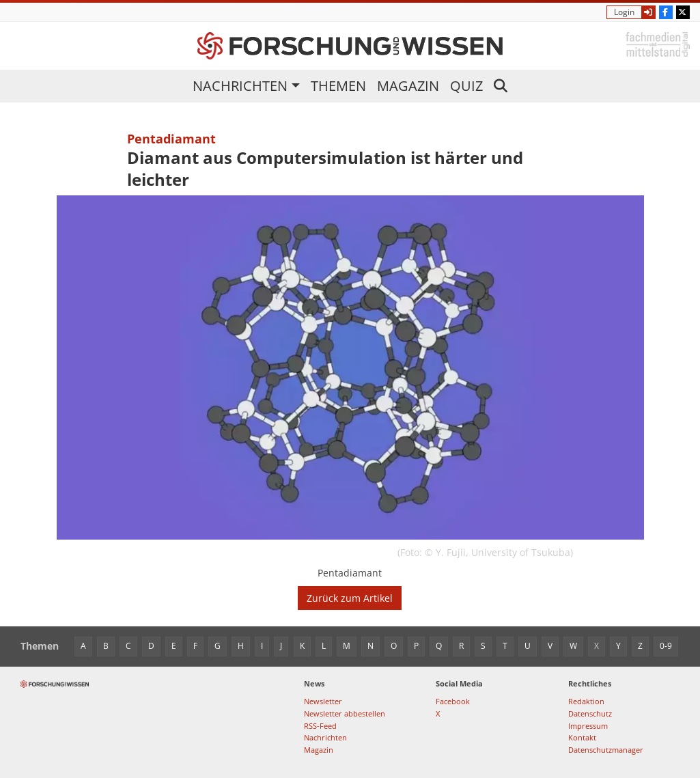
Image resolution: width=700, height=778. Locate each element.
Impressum (588, 726)
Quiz (466, 86)
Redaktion (586, 701)
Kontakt (582, 737)
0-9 (666, 646)
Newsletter (323, 701)
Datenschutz (590, 713)
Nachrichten (240, 86)
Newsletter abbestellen (345, 713)
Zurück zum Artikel (350, 598)
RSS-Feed (320, 726)
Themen (338, 86)
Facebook (453, 701)
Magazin (408, 86)
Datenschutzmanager (606, 750)
